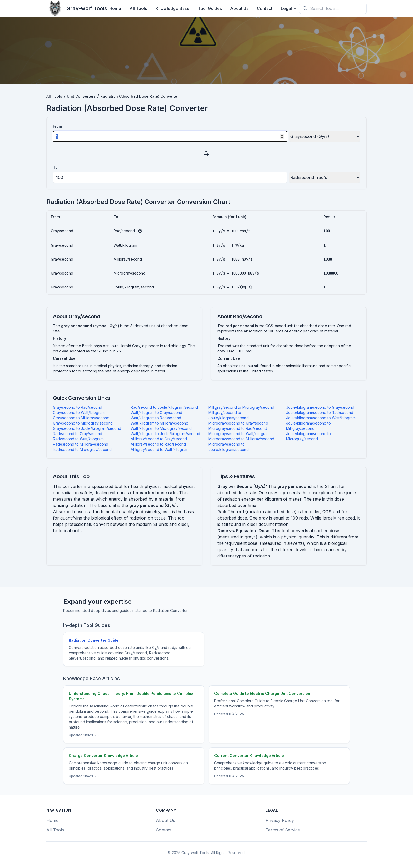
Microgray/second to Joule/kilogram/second (228, 447)
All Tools (138, 8)
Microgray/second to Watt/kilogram (239, 434)
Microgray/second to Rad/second (238, 428)
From (57, 126)
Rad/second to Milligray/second (81, 444)
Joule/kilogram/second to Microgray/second (308, 436)
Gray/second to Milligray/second (81, 418)
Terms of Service (283, 830)
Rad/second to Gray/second (78, 434)
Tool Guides (210, 8)
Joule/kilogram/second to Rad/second (320, 413)
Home (115, 8)
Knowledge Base (172, 8)
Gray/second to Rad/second (78, 407)
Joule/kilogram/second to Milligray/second (308, 426)
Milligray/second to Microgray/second (241, 407)
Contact (265, 8)
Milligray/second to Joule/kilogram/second (228, 415)
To (55, 167)
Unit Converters (81, 96)
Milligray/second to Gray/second (159, 439)
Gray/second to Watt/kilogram (79, 413)
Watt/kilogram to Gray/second (156, 413)
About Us (239, 8)
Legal (289, 8)
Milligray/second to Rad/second (158, 444)
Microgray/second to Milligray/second (241, 439)
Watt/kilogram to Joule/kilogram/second (165, 434)
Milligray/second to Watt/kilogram (159, 449)
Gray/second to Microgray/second (83, 423)
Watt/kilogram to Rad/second (156, 418)
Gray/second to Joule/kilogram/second (87, 428)
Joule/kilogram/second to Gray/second (320, 407)
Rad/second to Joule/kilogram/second (164, 407)
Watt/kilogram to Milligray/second (159, 423)
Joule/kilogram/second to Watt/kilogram (321, 418)
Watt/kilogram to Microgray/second (161, 428)
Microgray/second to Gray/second (238, 423)
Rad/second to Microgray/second (82, 449)
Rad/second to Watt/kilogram (78, 439)
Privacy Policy (280, 820)
